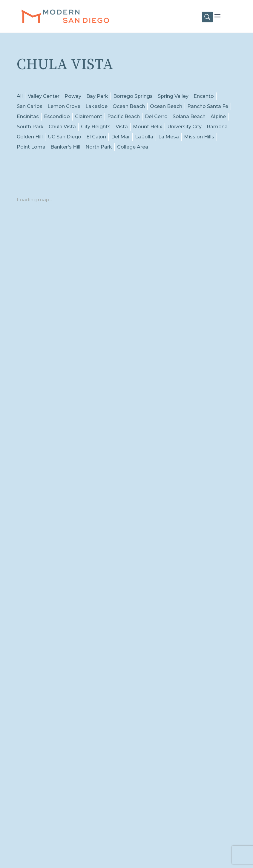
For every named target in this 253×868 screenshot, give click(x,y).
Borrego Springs (133, 96)
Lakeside (96, 106)
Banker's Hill (65, 147)
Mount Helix (148, 127)
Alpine (218, 116)
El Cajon (96, 137)
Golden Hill (30, 137)
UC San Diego (65, 137)
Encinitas (28, 116)
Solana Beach (189, 116)
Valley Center (44, 96)
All (20, 96)
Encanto (204, 96)
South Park (30, 127)
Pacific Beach (124, 116)
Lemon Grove (64, 106)
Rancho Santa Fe (208, 106)
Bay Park (97, 96)
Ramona (217, 127)
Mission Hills (199, 137)
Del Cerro (156, 116)
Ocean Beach (129, 106)
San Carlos (30, 106)
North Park (99, 147)
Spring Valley (173, 96)
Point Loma (31, 147)
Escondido (57, 116)
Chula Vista (62, 127)
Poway (73, 96)
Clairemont (89, 116)
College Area (133, 147)
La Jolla (144, 137)
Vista (122, 127)
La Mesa (169, 137)
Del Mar (121, 137)
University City (184, 127)
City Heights (96, 127)
